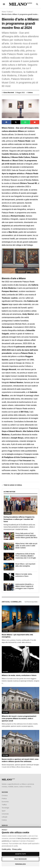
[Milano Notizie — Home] (21, 4)
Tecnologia (5, 808)
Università (5, 814)
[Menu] (4, 4)
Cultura (10, 12)
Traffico (4, 805)
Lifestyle (5, 817)
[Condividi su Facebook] (6, 122)
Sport (4, 811)
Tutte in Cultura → (32, 602)
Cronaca (5, 795)
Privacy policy (17, 849)
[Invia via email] (35, 122)
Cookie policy (6, 849)
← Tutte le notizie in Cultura (12, 485)
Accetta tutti (20, 854)
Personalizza (20, 864)
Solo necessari (21, 859)
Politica (4, 799)
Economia (5, 802)
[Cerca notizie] (37, 4)
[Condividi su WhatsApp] (25, 122)
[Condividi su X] (16, 122)
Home (4, 12)
